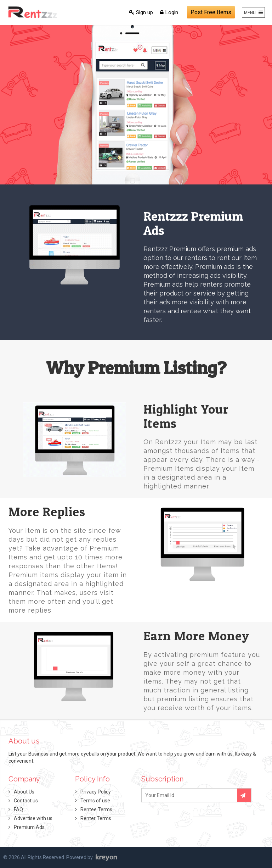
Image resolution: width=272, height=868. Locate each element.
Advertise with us (33, 818)
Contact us (26, 801)
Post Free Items (211, 12)
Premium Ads (29, 827)
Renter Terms (96, 818)
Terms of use (95, 801)
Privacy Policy (96, 792)
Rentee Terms (96, 809)
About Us (24, 792)
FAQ (18, 809)
